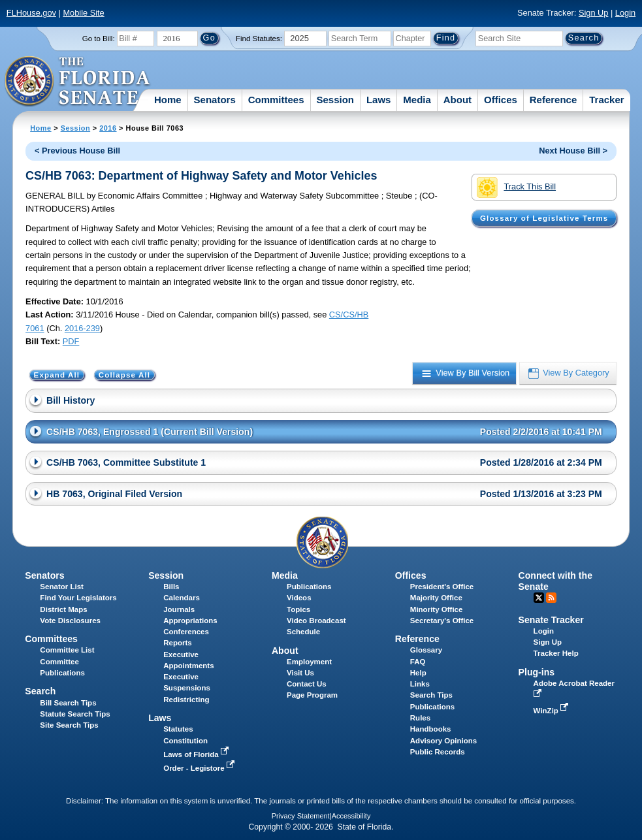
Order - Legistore (200, 768)
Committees (276, 100)
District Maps (63, 609)
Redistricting (186, 700)
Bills (171, 587)
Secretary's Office (442, 621)
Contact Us (307, 684)
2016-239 (82, 328)
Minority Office (437, 609)
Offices (501, 100)
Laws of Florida (197, 754)
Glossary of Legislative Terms (544, 218)
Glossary (426, 650)
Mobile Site (83, 13)
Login (625, 13)
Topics (298, 609)
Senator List (62, 587)
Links (420, 684)
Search (40, 691)
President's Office (442, 587)
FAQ (418, 662)
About (457, 100)
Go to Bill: (99, 39)
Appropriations (190, 621)
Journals (179, 609)
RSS (551, 598)
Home (168, 100)
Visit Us (300, 673)
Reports (178, 643)
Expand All (57, 375)
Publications (309, 587)
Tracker (606, 100)
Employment (309, 662)
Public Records (438, 752)
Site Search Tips (69, 725)
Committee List (67, 650)
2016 (108, 128)
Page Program (312, 695)
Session (335, 100)
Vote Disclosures (70, 621)
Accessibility (351, 816)
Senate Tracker (551, 620)
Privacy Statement (301, 816)
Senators (215, 100)
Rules (420, 718)
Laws (379, 100)
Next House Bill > (573, 151)
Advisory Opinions (443, 741)
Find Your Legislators (78, 598)
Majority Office (436, 598)
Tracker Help (556, 653)
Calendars (182, 598)
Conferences (186, 632)
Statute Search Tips (75, 714)
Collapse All (124, 375)
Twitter (539, 598)
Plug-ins (537, 672)
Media (417, 100)
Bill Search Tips (68, 703)
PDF (71, 341)
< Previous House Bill (77, 151)
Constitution (185, 741)
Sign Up (594, 13)
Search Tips (431, 695)
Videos (299, 598)
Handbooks (431, 729)
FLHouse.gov (31, 13)
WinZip (552, 711)
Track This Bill (516, 187)
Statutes (178, 729)
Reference (554, 100)
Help (418, 673)
